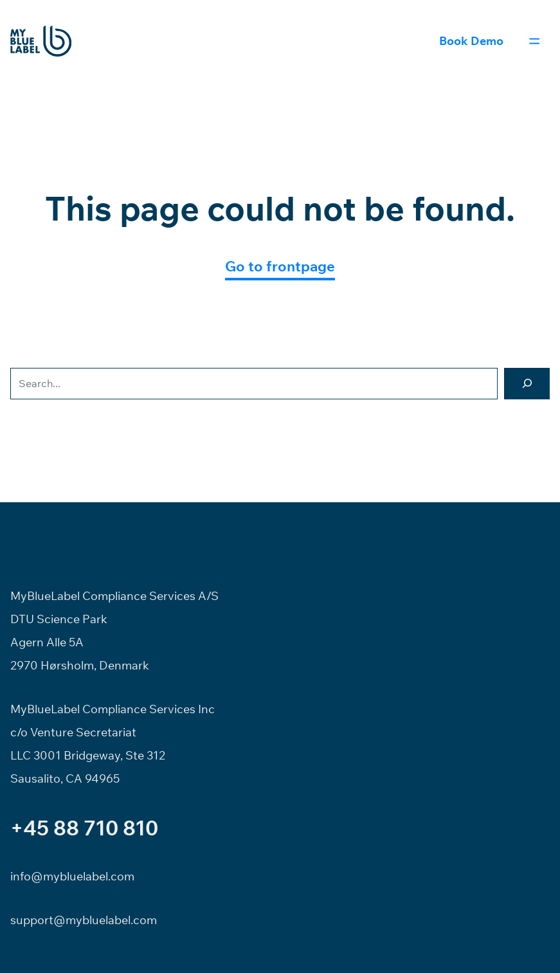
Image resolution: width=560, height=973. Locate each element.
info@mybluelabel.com (72, 876)
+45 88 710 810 (84, 828)
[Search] (527, 384)
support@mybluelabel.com (84, 920)
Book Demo (471, 41)
